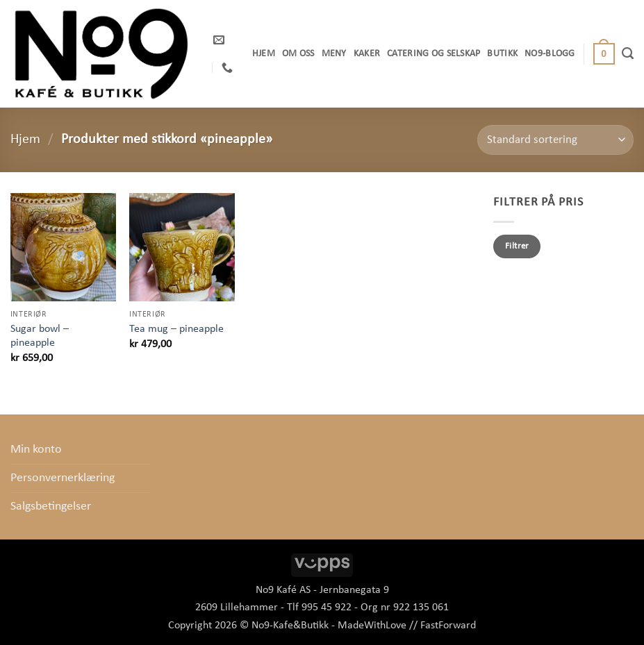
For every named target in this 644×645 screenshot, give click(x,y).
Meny (334, 54)
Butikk (502, 54)
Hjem (264, 54)
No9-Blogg (550, 54)
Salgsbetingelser (51, 506)
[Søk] (628, 53)
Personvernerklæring (63, 478)
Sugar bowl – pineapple (40, 336)
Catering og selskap (434, 54)
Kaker (367, 54)
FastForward (448, 626)
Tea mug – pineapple (176, 329)
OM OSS (298, 54)
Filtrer (517, 246)
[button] (604, 54)
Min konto (36, 450)
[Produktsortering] (555, 140)
